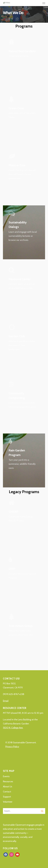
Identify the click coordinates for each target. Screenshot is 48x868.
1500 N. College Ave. (13, 728)
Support (7, 797)
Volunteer (8, 802)
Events (6, 776)
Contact (7, 792)
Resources (8, 781)
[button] (44, 3)
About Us (8, 787)
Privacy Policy (12, 747)
